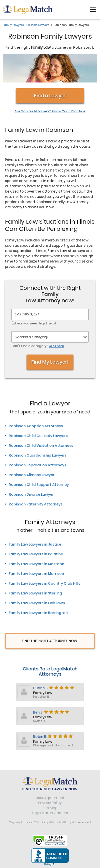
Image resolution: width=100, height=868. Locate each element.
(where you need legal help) (34, 323)
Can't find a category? (38, 346)
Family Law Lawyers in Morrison (36, 574)
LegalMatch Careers (50, 813)
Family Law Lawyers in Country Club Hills (44, 583)
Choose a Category (31, 337)
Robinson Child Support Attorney (39, 485)
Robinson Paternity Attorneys (36, 504)
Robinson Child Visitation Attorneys (41, 446)
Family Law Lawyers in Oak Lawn (37, 603)
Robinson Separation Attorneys (37, 465)
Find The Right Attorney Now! (50, 641)
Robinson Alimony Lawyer (32, 475)
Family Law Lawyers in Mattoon (36, 564)
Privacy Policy (50, 803)
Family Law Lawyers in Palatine (36, 554)
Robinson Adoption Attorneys (36, 426)
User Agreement (50, 798)
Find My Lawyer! (50, 362)
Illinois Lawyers (39, 25)
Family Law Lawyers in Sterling (35, 593)
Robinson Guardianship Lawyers (38, 455)
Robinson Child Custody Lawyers (38, 436)
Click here (56, 346)
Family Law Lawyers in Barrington (38, 613)
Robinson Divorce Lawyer (31, 494)
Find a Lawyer (50, 96)
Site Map (50, 808)
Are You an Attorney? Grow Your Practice (50, 111)
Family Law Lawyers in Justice (35, 544)
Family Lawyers (13, 25)
